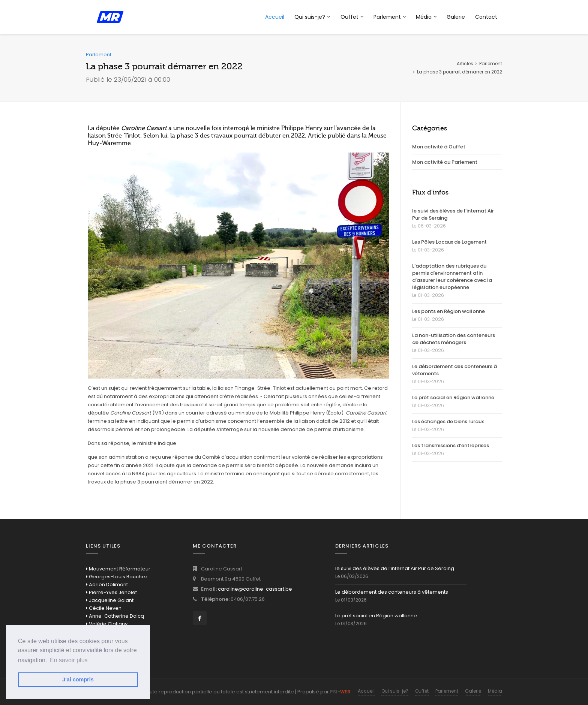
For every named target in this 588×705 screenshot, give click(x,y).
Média (426, 17)
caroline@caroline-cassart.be (255, 589)
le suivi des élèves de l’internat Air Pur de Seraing (453, 214)
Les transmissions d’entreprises (451, 445)
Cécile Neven (104, 608)
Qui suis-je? (312, 17)
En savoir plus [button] (69, 660)
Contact (486, 17)
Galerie (456, 17)
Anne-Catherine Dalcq (115, 616)
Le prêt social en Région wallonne (453, 397)
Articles (465, 64)
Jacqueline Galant (110, 600)
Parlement (390, 17)
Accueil (275, 17)
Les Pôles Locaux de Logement (449, 242)
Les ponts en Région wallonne (448, 311)
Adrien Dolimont (107, 585)
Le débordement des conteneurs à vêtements (454, 370)
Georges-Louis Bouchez (117, 577)
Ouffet (352, 17)
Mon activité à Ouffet (439, 147)
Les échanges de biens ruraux (448, 421)
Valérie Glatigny (107, 624)
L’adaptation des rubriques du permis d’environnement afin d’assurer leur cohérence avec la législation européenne (452, 277)
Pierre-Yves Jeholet (111, 592)
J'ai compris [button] (78, 680)
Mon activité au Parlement (445, 162)
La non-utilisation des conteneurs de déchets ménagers (454, 339)
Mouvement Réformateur (118, 569)
